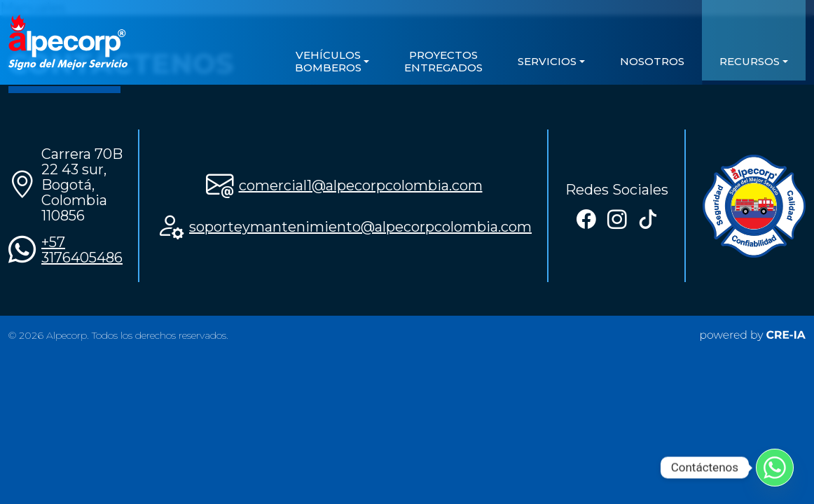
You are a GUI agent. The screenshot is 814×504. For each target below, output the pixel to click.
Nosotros (652, 61)
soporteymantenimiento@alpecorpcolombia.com (360, 227)
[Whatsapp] (775, 468)
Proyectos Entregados (443, 61)
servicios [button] (547, 61)
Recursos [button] (750, 61)
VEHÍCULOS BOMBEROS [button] (328, 61)
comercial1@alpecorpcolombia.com (361, 185)
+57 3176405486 (82, 250)
